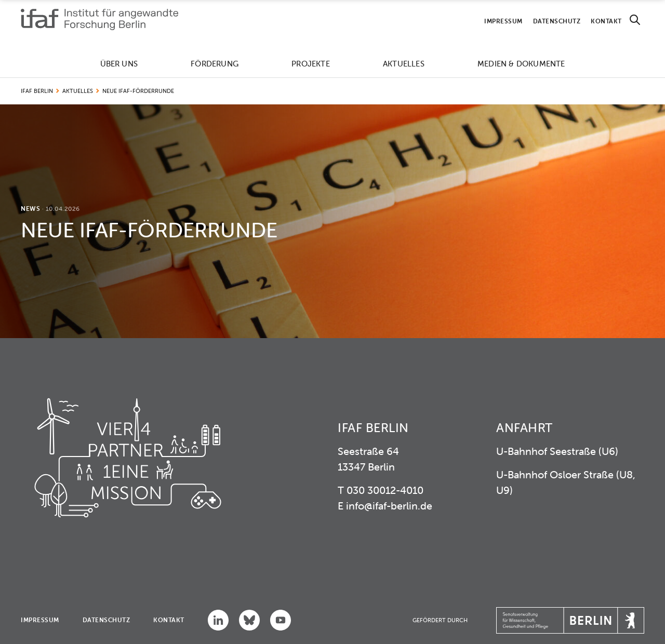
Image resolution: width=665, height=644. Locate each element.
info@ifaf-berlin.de (389, 506)
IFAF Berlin (37, 91)
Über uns (119, 64)
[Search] (635, 20)
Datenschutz (557, 21)
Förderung (215, 64)
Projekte (311, 64)
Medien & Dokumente (521, 64)
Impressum (503, 21)
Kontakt (606, 21)
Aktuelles (404, 64)
